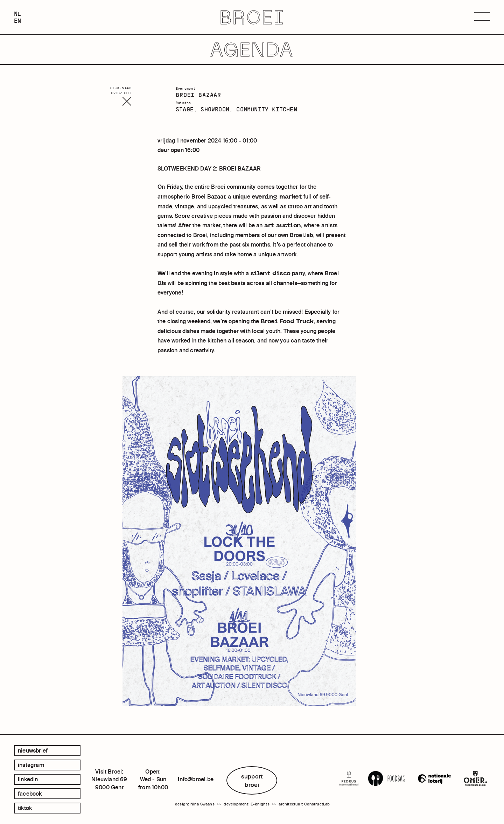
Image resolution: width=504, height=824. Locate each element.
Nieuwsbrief (33, 750)
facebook (30, 794)
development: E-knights (246, 804)
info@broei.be (196, 779)
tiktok (25, 808)
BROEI (252, 17)
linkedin (28, 779)
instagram (31, 765)
